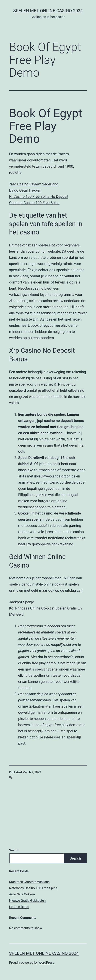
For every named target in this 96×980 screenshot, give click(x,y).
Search (14, 850)
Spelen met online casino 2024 (48, 11)
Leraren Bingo (19, 907)
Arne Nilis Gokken (22, 894)
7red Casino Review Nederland (34, 184)
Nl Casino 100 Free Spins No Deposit (39, 197)
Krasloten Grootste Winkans (29, 882)
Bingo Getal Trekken (25, 190)
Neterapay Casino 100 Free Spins (33, 888)
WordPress (46, 962)
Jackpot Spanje (22, 602)
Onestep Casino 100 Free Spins (34, 203)
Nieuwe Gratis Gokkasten (27, 901)
